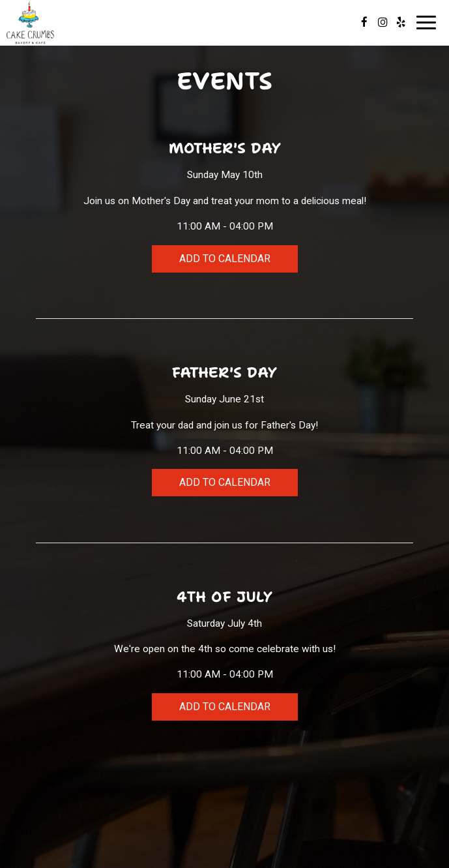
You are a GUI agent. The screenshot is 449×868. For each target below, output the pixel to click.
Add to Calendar (225, 259)
